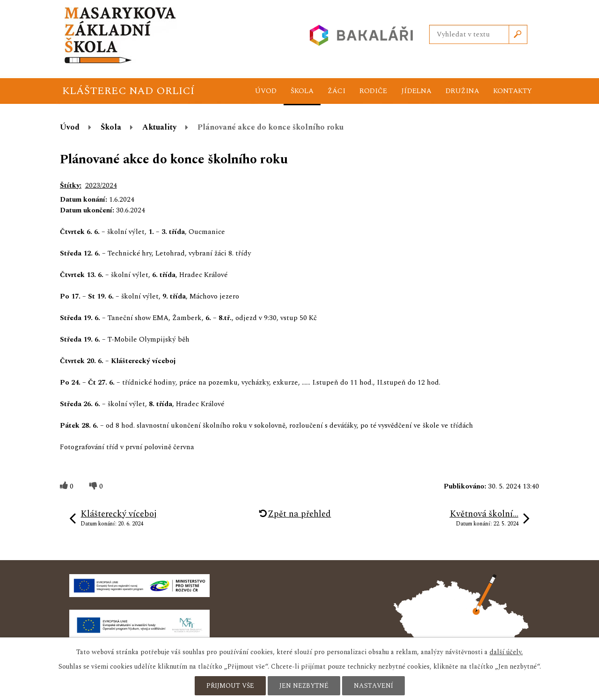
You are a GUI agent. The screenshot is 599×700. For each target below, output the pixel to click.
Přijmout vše (230, 686)
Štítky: (71, 186)
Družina (462, 91)
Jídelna (416, 91)
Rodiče (373, 91)
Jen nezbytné (304, 686)
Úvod (266, 91)
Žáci (336, 91)
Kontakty (513, 91)
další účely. (506, 652)
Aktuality (159, 128)
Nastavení (373, 686)
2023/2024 (101, 186)
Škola (302, 91)
